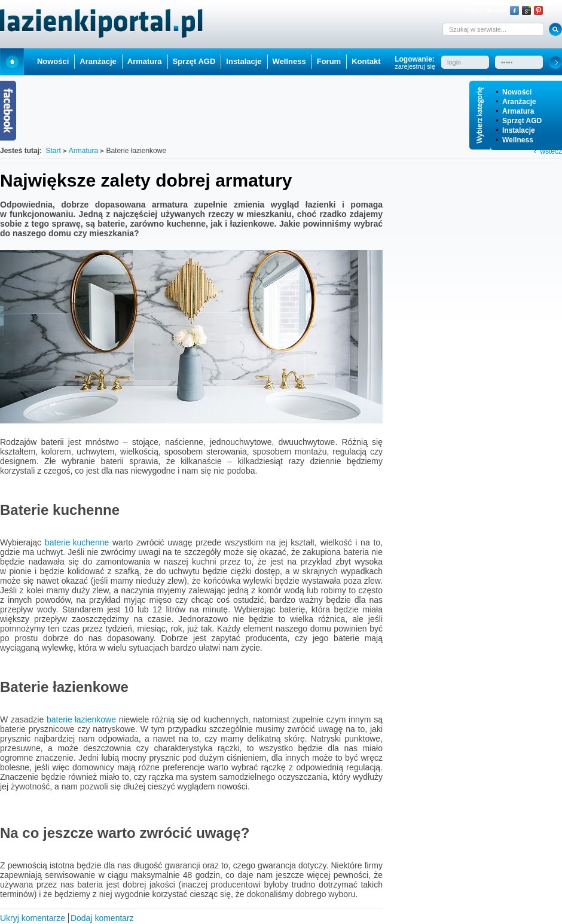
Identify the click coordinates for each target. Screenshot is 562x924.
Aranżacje (519, 102)
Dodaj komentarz (102, 918)
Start (12, 61)
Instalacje (519, 130)
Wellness (518, 140)
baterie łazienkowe (81, 719)
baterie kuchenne (77, 542)
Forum (329, 61)
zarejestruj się (415, 66)
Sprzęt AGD (522, 121)
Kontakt (366, 61)
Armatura (518, 111)
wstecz (551, 151)
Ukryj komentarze (33, 918)
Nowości (517, 92)
